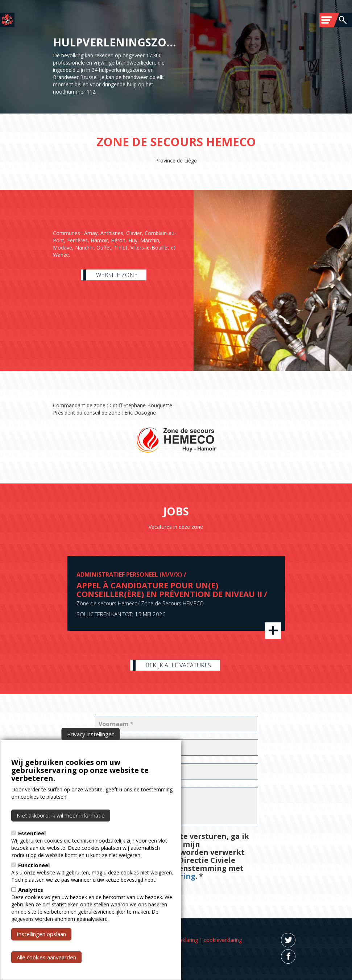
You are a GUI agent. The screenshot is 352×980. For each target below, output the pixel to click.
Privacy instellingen (91, 761)
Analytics (31, 917)
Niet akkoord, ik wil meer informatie (61, 843)
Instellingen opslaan (41, 961)
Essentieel (32, 860)
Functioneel (34, 892)
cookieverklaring (223, 940)
